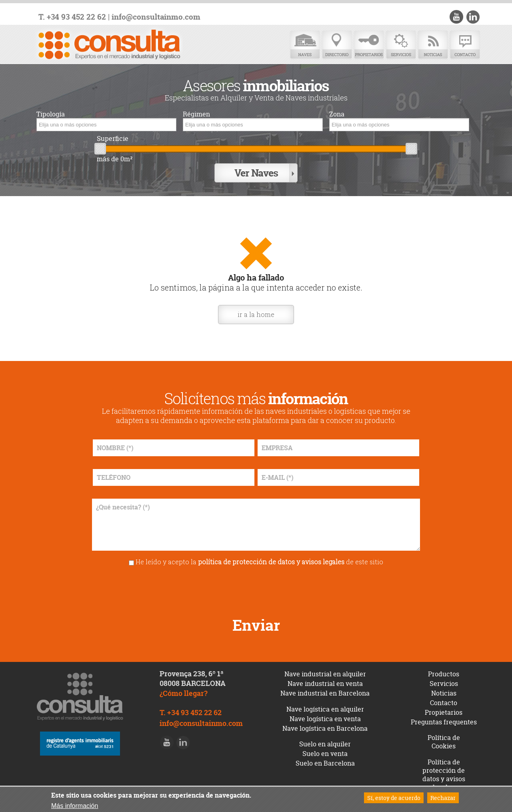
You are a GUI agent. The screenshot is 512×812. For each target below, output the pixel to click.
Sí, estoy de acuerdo (394, 798)
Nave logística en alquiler (325, 709)
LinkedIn (473, 17)
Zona (337, 114)
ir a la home (256, 314)
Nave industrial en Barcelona (325, 693)
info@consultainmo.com (156, 17)
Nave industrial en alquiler (325, 674)
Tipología (51, 114)
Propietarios (369, 45)
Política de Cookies (444, 742)
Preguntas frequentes (444, 722)
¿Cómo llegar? (184, 693)
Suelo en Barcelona (325, 763)
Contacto (465, 45)
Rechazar (443, 798)
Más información (75, 806)
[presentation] (256, 589)
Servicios (401, 45)
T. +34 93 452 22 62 (72, 17)
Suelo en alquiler (325, 744)
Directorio (337, 45)
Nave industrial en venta (325, 684)
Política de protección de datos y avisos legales (444, 774)
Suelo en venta (325, 754)
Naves (305, 45)
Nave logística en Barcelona (325, 728)
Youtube (456, 17)
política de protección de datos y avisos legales (271, 562)
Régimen (196, 114)
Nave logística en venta (325, 719)
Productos (444, 674)
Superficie (113, 139)
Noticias (433, 45)
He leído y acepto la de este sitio (259, 562)
